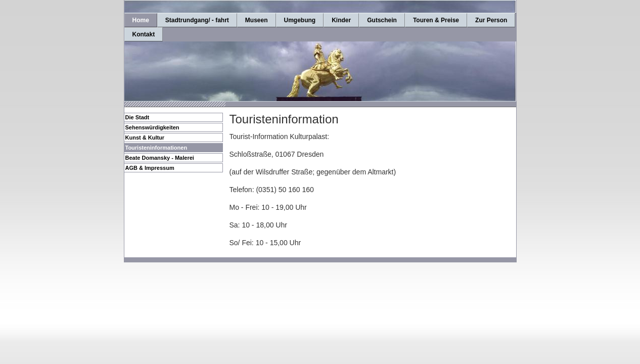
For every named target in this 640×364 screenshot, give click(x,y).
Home (141, 20)
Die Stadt (138, 117)
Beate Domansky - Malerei (160, 158)
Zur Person (491, 20)
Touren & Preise (436, 20)
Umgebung (300, 20)
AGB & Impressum (150, 168)
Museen (257, 20)
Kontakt (144, 34)
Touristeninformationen (156, 148)
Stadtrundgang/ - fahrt (197, 20)
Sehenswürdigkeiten (152, 127)
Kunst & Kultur (145, 138)
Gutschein (382, 20)
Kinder (341, 20)
